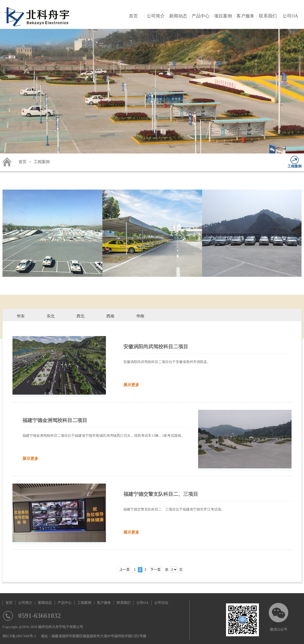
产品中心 (201, 16)
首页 (133, 16)
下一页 (155, 570)
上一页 (125, 570)
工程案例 (295, 166)
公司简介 (156, 16)
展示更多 (131, 385)
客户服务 (245, 16)
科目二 (21, 327)
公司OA (290, 16)
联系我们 (268, 16)
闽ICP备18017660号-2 (19, 636)
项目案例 (223, 16)
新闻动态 (178, 16)
